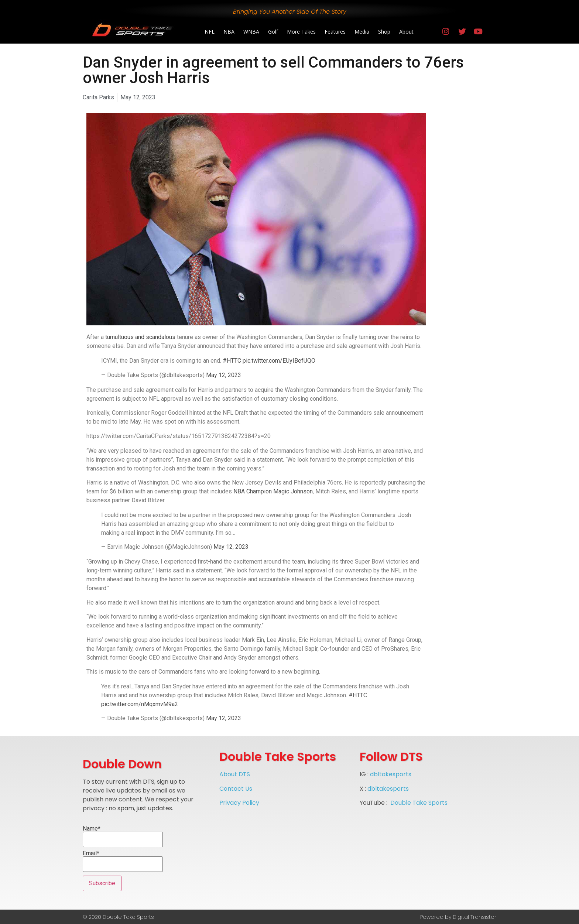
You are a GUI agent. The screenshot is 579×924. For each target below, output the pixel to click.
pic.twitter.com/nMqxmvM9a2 (140, 704)
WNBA (251, 32)
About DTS (235, 774)
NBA (229, 32)
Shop (384, 32)
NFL (210, 32)
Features (335, 32)
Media (362, 32)
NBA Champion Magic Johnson (273, 491)
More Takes (301, 32)
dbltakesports (391, 774)
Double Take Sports (419, 803)
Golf (273, 32)
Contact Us (236, 789)
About (406, 32)
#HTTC (232, 361)
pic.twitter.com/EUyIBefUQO (279, 361)
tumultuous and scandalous (140, 337)
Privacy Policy (239, 803)
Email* (123, 861)
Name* (123, 836)
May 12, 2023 (224, 375)
